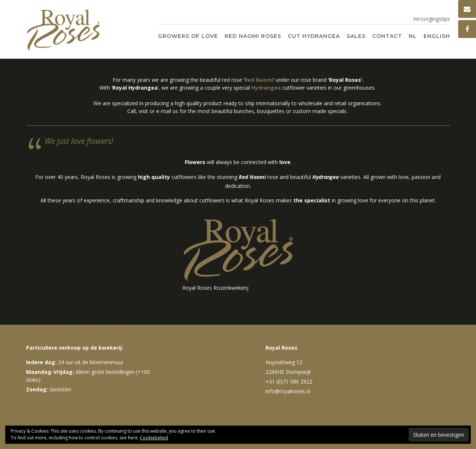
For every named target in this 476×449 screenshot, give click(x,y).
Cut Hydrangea (314, 36)
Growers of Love (188, 36)
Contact (387, 36)
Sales (356, 36)
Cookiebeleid (154, 438)
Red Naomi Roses (253, 36)
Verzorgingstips (432, 19)
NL (413, 36)
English (437, 36)
